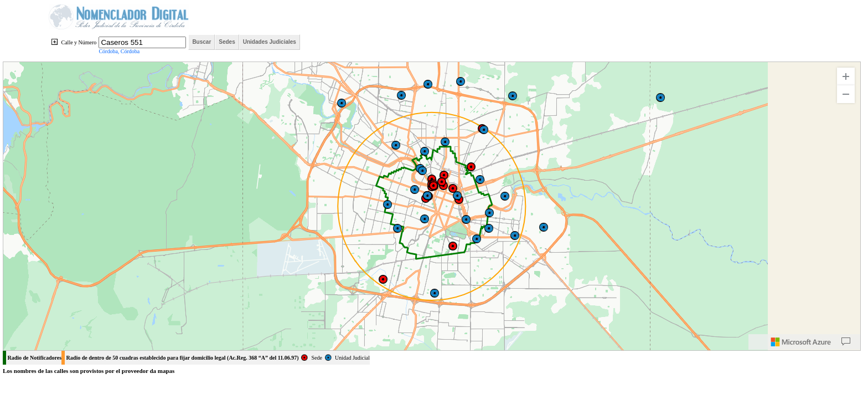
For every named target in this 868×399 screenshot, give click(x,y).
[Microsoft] (801, 342)
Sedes (227, 42)
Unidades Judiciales (270, 42)
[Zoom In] (846, 76)
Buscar (201, 42)
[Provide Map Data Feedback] (846, 342)
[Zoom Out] (846, 94)
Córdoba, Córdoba (119, 51)
